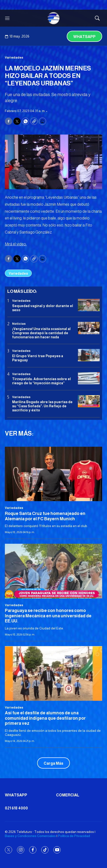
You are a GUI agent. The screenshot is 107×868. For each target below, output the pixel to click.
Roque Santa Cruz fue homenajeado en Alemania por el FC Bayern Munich (45, 516)
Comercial (68, 795)
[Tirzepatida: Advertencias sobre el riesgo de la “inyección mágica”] (89, 378)
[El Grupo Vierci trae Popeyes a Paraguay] (89, 355)
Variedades (14, 57)
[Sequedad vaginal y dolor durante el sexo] (89, 305)
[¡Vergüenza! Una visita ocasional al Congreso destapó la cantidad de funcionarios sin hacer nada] (89, 328)
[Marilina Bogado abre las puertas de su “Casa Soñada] (89, 401)
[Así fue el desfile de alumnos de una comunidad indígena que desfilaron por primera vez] (53, 673)
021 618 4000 (16, 808)
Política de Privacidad (74, 836)
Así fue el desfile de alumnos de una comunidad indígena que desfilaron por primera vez (45, 718)
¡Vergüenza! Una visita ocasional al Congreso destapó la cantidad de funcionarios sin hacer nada (41, 333)
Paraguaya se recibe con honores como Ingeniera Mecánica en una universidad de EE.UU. (48, 616)
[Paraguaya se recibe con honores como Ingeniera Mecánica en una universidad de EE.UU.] (53, 571)
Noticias (19, 324)
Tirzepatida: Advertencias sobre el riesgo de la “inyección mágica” (41, 381)
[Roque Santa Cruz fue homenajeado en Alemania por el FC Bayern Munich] (53, 474)
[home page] (54, 18)
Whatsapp (84, 37)
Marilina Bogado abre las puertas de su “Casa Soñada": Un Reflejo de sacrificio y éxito (42, 406)
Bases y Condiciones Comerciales (30, 836)
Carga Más (53, 763)
